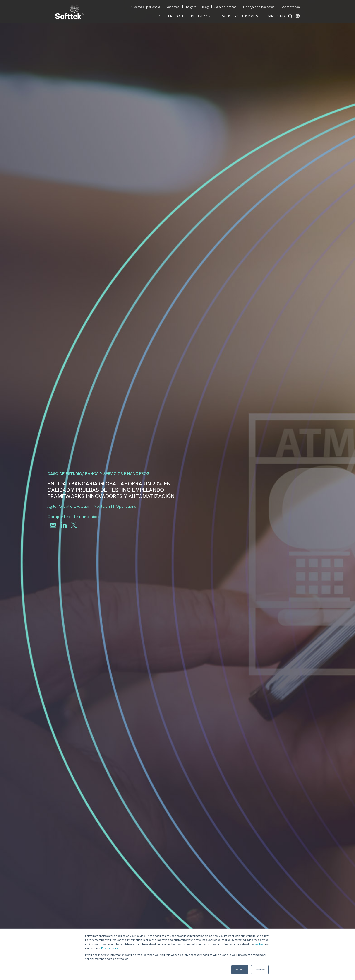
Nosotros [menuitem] (173, 7)
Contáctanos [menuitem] (290, 7)
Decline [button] (260, 970)
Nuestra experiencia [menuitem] (145, 7)
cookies (259, 944)
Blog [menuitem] (205, 7)
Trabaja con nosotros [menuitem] (259, 7)
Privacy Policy (110, 948)
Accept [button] (240, 970)
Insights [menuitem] (191, 7)
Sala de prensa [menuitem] (225, 7)
